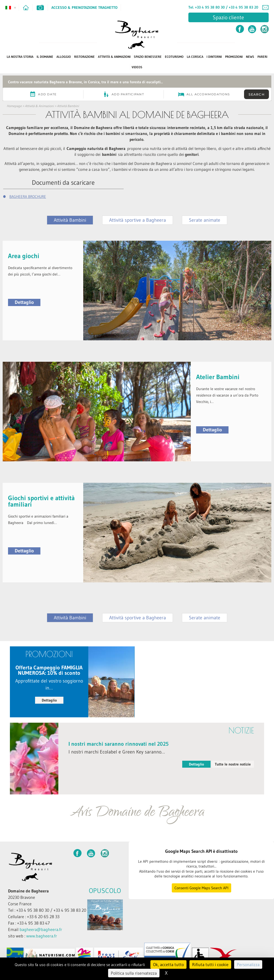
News (250, 57)
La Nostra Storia (20, 57)
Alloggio (64, 57)
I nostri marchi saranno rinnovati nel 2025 (119, 744)
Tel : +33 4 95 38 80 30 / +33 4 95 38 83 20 (47, 910)
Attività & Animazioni (114, 57)
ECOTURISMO (174, 57)
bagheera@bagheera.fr (41, 929)
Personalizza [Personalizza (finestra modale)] (248, 964)
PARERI (262, 57)
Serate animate (205, 220)
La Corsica (195, 57)
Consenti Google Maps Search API (201, 888)
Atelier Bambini (218, 377)
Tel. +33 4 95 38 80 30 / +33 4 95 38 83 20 (223, 7)
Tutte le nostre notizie (233, 764)
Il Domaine (45, 57)
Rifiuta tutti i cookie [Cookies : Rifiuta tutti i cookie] (210, 964)
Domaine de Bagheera (28, 891)
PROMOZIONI (234, 57)
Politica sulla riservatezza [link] (134, 973)
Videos (137, 67)
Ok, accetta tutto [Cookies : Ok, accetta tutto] (168, 964)
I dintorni (214, 57)
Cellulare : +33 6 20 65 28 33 (34, 917)
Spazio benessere (148, 57)
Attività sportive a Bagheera (138, 220)
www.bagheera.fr (42, 936)
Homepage (14, 106)
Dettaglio (24, 302)
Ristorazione (84, 57)
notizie (241, 730)
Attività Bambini (68, 106)
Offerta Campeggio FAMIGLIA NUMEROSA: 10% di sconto (49, 670)
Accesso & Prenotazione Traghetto (84, 7)
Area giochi (24, 256)
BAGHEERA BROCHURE (28, 197)
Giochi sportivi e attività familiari (41, 501)
